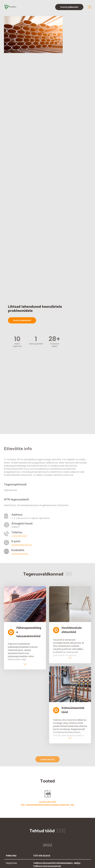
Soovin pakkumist (69, 7)
